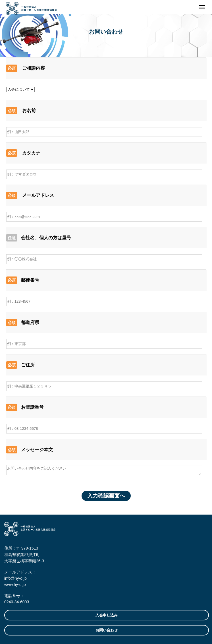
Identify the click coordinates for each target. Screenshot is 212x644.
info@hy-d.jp (15, 578)
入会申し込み (107, 615)
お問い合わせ (107, 630)
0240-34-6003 (17, 602)
